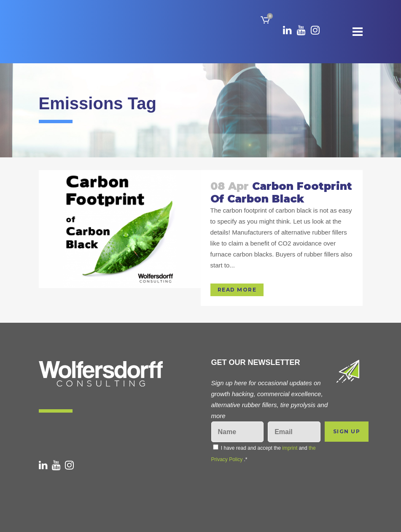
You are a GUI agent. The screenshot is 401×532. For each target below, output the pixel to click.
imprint (290, 448)
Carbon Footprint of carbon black (281, 192)
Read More (237, 290)
